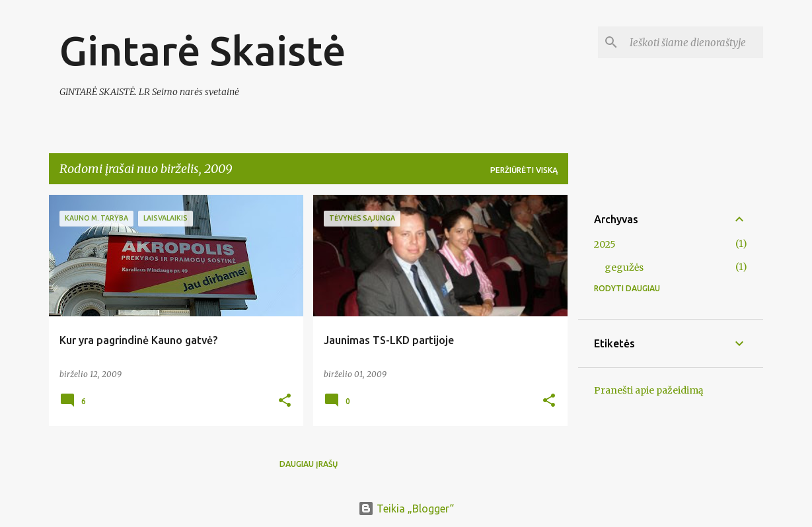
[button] (285, 401)
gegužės (624, 267)
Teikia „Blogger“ (406, 509)
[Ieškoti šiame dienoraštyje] (694, 42)
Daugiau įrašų (309, 464)
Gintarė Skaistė (203, 50)
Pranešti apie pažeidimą (649, 390)
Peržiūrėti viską (524, 170)
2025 (605, 244)
